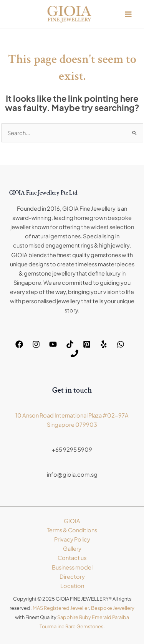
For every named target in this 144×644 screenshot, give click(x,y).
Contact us (72, 558)
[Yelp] (104, 344)
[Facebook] (19, 344)
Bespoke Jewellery (113, 608)
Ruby (85, 617)
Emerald (102, 617)
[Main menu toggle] (128, 14)
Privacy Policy (72, 539)
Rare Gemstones (84, 626)
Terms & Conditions (72, 530)
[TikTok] (70, 344)
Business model (72, 567)
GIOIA (72, 521)
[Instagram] (36, 344)
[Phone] (74, 353)
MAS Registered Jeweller (61, 608)
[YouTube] (53, 344)
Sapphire (68, 617)
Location (72, 586)
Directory (72, 576)
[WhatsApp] (121, 344)
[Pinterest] (87, 344)
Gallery (72, 548)
